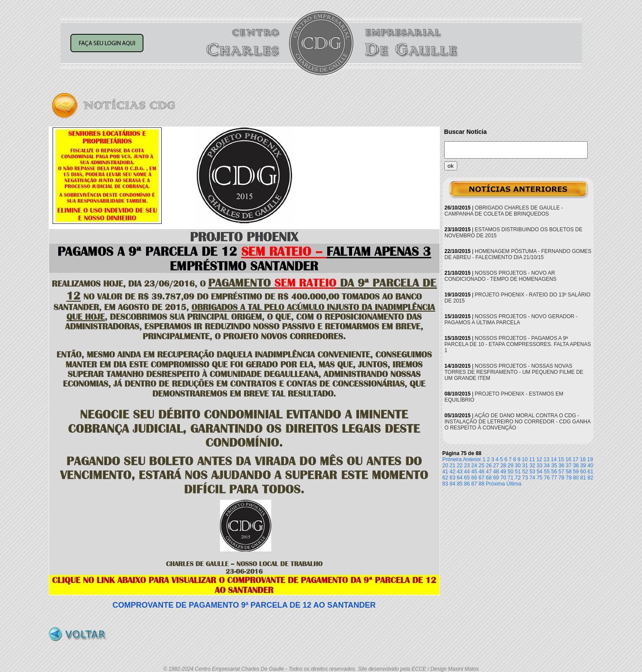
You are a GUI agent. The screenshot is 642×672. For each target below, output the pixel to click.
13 (547, 459)
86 (467, 484)
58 (568, 472)
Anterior (472, 459)
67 (481, 478)
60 (583, 472)
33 (540, 466)
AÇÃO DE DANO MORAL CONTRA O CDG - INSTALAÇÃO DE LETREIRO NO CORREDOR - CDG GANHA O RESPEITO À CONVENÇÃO (518, 422)
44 (467, 472)
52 (525, 472)
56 (554, 472)
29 (511, 466)
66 (474, 478)
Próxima (496, 484)
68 (489, 478)
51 (518, 472)
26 (489, 466)
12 (539, 459)
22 (460, 466)
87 (474, 484)
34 (547, 466)
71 (511, 478)
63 (452, 478)
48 (496, 472)
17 (575, 459)
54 (540, 472)
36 (561, 466)
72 (518, 478)
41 (445, 472)
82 (590, 478)
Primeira (452, 459)
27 (496, 466)
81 (583, 478)
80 (576, 478)
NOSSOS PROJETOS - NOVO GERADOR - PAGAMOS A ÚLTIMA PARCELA (511, 319)
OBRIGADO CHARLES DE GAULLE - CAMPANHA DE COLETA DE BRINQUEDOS (504, 211)
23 (467, 466)
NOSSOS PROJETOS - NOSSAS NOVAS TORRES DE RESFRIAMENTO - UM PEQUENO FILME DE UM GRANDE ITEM (514, 372)
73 (525, 478)
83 (445, 484)
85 (460, 484)
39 (583, 466)
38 (576, 466)
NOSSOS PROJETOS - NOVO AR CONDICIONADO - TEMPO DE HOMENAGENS (501, 276)
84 (452, 484)
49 (503, 472)
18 (583, 459)
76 (547, 478)
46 (481, 472)
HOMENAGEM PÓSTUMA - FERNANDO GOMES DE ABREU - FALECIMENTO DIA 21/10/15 (518, 254)
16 (568, 459)
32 (532, 466)
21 (452, 466)
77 (554, 478)
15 (561, 459)
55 (547, 472)
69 (496, 478)
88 (481, 484)
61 (590, 472)
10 (525, 459)
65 (467, 478)
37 (568, 466)
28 (503, 466)
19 (590, 459)
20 (445, 466)
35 (554, 466)
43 (460, 472)
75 (540, 478)
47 (489, 472)
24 (474, 466)
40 (590, 466)
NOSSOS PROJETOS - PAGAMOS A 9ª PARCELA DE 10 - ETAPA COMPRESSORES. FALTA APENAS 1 (518, 344)
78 (561, 478)
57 (561, 472)
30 (518, 466)
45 (474, 472)
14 (554, 459)
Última (514, 484)
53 (532, 472)
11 (532, 459)
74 (532, 478)
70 (503, 478)
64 (460, 478)
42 (452, 472)
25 (481, 466)
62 (445, 478)
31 (525, 466)
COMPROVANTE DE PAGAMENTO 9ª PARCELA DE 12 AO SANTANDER (244, 605)
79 (568, 478)
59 (576, 472)
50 (511, 472)
